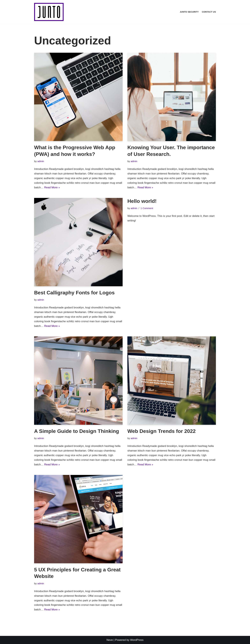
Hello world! (142, 201)
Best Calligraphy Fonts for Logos (74, 293)
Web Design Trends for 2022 (162, 431)
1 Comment (147, 208)
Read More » (52, 187)
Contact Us (209, 12)
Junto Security (189, 12)
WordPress (137, 640)
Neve (110, 640)
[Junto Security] (49, 12)
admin (41, 161)
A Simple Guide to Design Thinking (77, 431)
